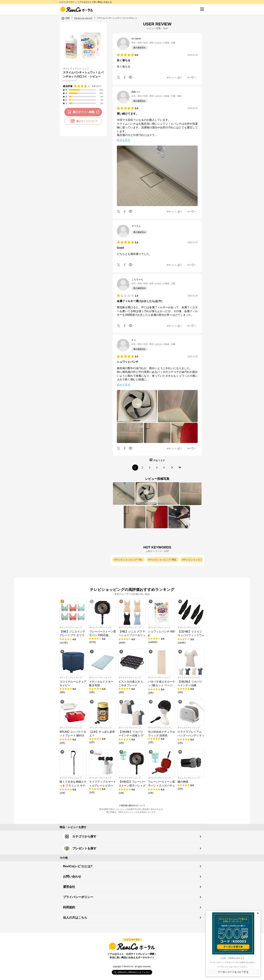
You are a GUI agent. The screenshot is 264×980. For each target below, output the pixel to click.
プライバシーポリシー (78, 897)
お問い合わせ (72, 877)
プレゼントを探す (80, 848)
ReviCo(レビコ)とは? (78, 866)
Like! (191, 78)
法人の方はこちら (75, 918)
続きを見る (124, 140)
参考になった (174, 78)
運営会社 (69, 887)
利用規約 (69, 907)
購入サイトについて (83, 121)
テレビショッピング (83, 18)
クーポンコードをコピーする (233, 972)
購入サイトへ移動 (84, 112)
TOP (68, 18)
